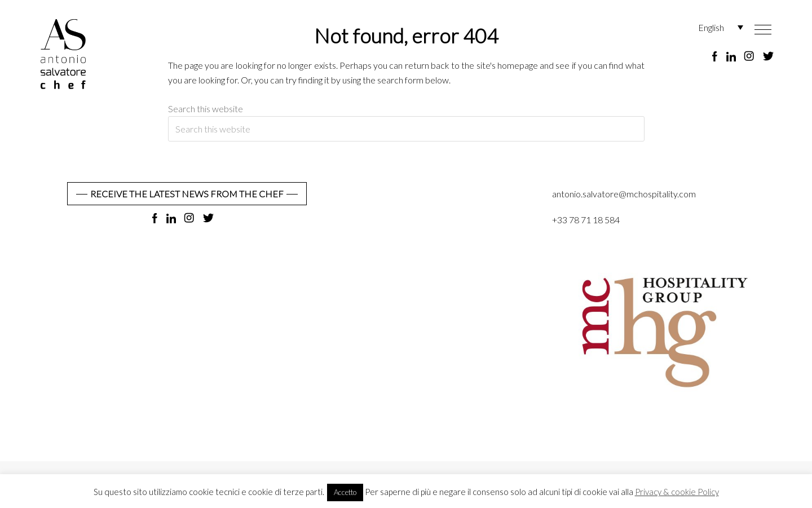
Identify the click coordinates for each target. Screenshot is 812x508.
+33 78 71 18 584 (586, 220)
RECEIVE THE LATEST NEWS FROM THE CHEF (187, 194)
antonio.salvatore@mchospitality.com (624, 194)
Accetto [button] (345, 492)
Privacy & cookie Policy (677, 492)
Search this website (206, 109)
